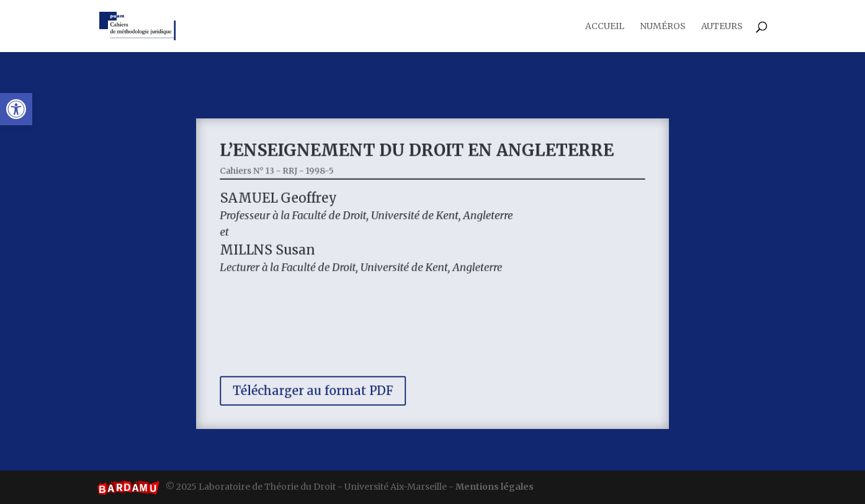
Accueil (605, 27)
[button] (16, 109)
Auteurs (722, 27)
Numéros (663, 27)
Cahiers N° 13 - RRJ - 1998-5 (288, 178)
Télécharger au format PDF (321, 382)
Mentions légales (495, 487)
